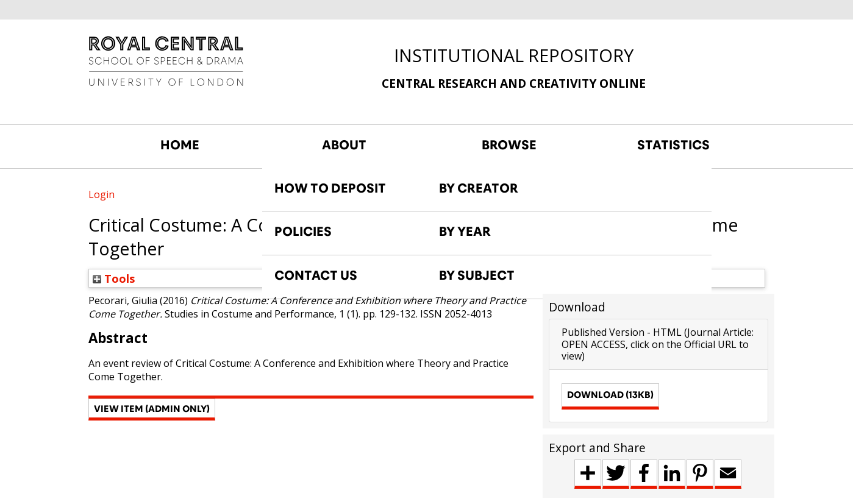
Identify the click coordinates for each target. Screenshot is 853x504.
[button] (152, 410)
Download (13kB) (610, 395)
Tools (114, 278)
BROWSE (509, 145)
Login (102, 194)
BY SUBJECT (477, 275)
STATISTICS (673, 145)
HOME (180, 145)
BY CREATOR (479, 188)
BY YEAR (465, 232)
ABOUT (344, 145)
